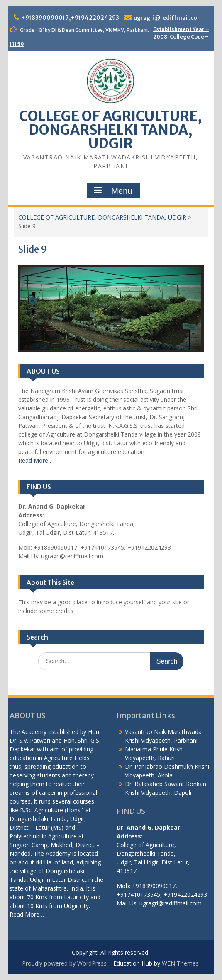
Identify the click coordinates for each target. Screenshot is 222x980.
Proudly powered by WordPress (64, 963)
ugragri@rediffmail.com (168, 18)
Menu (112, 191)
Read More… (35, 460)
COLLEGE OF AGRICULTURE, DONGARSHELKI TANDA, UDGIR (111, 130)
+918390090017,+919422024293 (70, 18)
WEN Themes (180, 963)
